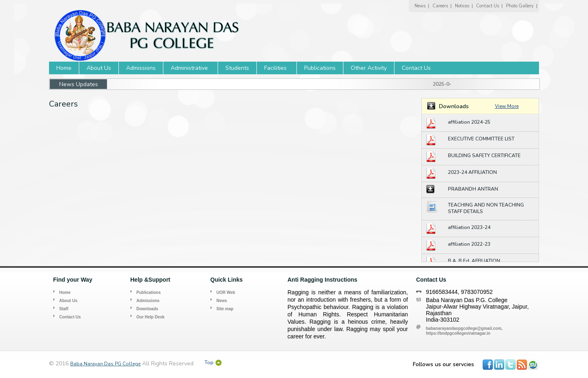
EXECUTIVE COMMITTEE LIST (481, 139)
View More (507, 106)
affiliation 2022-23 (469, 244)
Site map (225, 309)
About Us (99, 68)
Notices (462, 6)
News (420, 6)
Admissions (141, 68)
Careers (440, 6)
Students (237, 68)
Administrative (189, 68)
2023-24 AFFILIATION (472, 172)
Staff (64, 309)
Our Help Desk (150, 317)
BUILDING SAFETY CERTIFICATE (484, 156)
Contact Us (488, 6)
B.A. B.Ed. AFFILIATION (474, 261)
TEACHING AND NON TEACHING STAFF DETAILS (486, 208)
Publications (320, 68)
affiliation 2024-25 (469, 122)
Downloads (147, 309)
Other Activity (369, 68)
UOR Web (226, 292)
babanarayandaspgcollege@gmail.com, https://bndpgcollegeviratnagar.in (464, 331)
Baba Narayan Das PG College (105, 364)
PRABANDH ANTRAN (473, 189)
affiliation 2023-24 (469, 227)
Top (209, 363)
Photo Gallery (520, 6)
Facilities (275, 68)
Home (64, 68)
